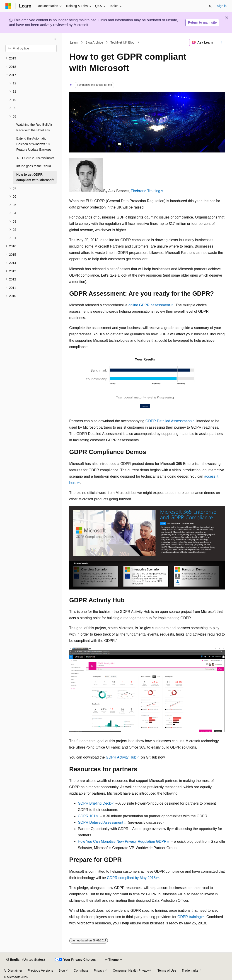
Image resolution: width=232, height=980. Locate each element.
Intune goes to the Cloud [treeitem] (34, 166)
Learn (74, 42)
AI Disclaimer (13, 970)
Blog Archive (94, 42)
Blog (62, 970)
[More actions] (221, 42)
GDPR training (189, 917)
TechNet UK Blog (122, 42)
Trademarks (190, 970)
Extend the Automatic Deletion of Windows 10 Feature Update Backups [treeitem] (34, 144)
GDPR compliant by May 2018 (131, 878)
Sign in (222, 6)
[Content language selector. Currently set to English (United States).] (25, 960)
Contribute (81, 970)
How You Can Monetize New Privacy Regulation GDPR (122, 841)
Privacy (99, 970)
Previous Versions (40, 970)
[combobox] (31, 49)
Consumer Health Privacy (131, 970)
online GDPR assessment (149, 305)
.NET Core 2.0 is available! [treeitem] (35, 158)
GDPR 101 (87, 816)
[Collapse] (56, 39)
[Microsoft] (8, 6)
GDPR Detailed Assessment (168, 421)
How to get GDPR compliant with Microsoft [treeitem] (35, 177)
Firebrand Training (145, 191)
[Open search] (210, 6)
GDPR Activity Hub (121, 757)
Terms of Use (167, 970)
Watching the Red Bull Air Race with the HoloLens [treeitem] (34, 127)
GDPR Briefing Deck (94, 803)
